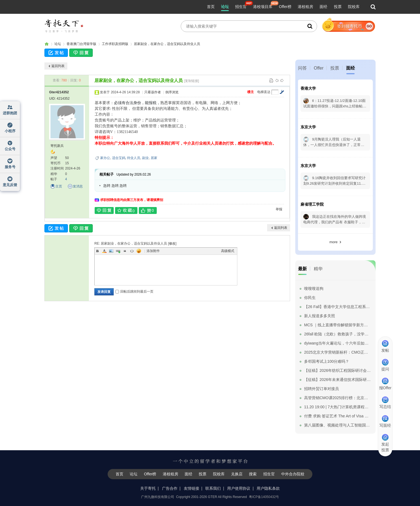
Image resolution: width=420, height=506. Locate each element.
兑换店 (237, 474)
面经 (323, 7)
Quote (125, 251)
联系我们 (213, 488)
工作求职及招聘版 (115, 44)
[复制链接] (191, 81)
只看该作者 (153, 92)
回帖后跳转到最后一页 (134, 292)
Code (132, 251)
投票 (338, 7)
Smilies (139, 251)
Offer (319, 68)
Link (118, 251)
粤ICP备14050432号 (264, 497)
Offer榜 (285, 7)
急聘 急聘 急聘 (115, 186)
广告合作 (170, 488)
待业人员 (134, 158)
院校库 (354, 7)
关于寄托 (148, 488)
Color (104, 251)
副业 (145, 158)
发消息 (78, 186)
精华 (318, 269)
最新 (302, 269)
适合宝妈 (119, 158)
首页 (211, 7)
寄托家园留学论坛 (47, 44)
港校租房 (305, 7)
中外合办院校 (293, 474)
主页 (59, 186)
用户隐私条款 (268, 488)
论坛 (225, 7)
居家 (154, 158)
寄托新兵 (57, 146)
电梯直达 (264, 92)
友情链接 (192, 488)
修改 (172, 243)
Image (111, 251)
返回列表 (58, 66)
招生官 (241, 7)
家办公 (105, 158)
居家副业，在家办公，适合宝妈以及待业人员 (167, 44)
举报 (279, 209)
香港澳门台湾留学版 (81, 44)
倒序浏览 (172, 92)
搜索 (253, 474)
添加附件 (153, 251)
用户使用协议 (239, 488)
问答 (302, 68)
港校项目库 (263, 7)
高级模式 (228, 251)
